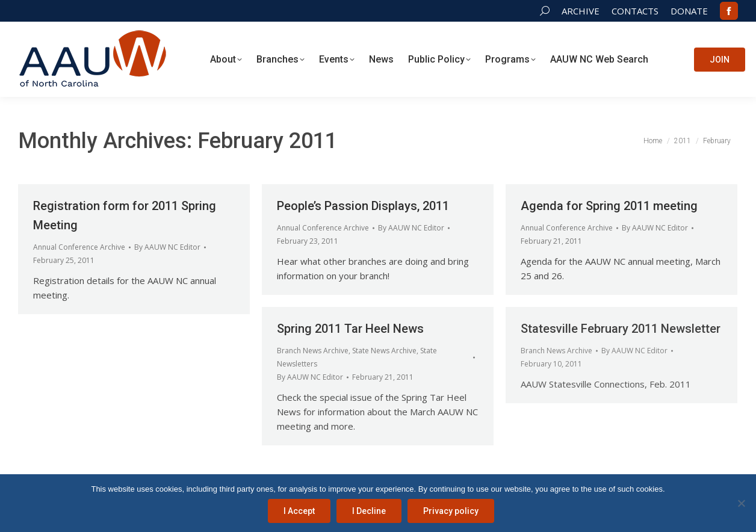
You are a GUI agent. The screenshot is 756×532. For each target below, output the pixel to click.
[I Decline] (741, 503)
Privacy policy (451, 511)
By (167, 247)
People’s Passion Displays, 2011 (363, 206)
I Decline (369, 511)
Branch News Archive (313, 351)
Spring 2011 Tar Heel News (350, 329)
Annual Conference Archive (79, 247)
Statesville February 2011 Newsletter (621, 329)
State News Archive (384, 351)
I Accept (299, 511)
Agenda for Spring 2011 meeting (609, 206)
